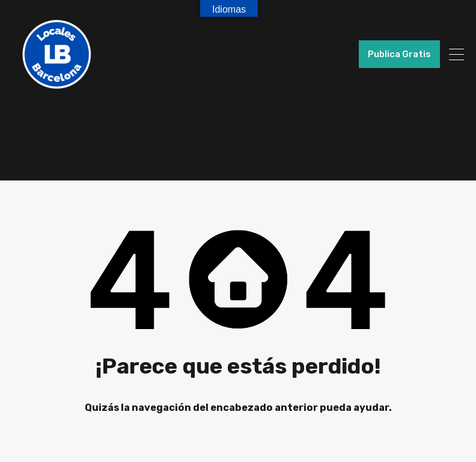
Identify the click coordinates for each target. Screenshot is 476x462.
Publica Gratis (399, 54)
